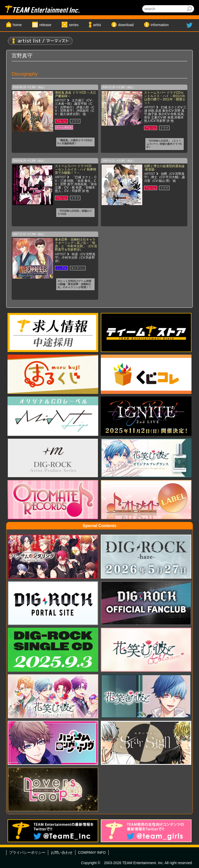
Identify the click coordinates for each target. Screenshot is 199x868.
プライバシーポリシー (27, 852)
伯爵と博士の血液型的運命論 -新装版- (164, 168)
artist (97, 25)
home (17, 25)
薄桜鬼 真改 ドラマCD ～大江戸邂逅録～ (76, 94)
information (160, 25)
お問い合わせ (62, 852)
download (126, 25)
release (45, 25)
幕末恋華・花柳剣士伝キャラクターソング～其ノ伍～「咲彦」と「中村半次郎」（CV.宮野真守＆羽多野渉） (76, 245)
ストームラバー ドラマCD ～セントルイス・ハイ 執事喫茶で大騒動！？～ (76, 169)
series (74, 25)
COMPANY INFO (92, 852)
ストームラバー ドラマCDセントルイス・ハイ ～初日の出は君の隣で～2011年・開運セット (165, 98)
